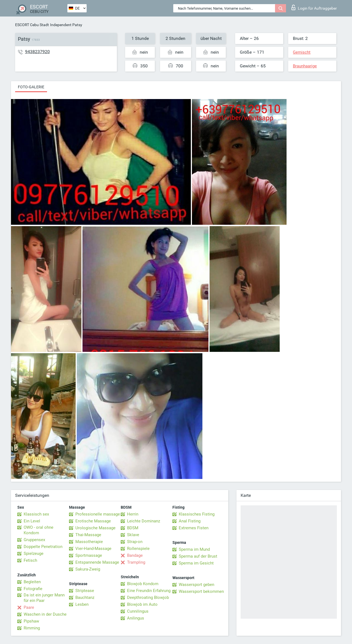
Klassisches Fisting (197, 514)
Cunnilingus (138, 611)
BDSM (133, 528)
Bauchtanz (85, 598)
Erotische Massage (93, 521)
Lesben (82, 604)
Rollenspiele (138, 549)
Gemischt (302, 52)
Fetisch (30, 560)
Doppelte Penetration (43, 547)
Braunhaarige (305, 66)
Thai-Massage (88, 535)
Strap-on (135, 542)
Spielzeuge (34, 553)
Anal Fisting (190, 521)
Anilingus (136, 618)
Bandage (135, 555)
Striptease (85, 591)
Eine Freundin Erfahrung (149, 591)
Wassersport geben (196, 585)
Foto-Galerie (31, 87)
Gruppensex (34, 540)
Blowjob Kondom (143, 584)
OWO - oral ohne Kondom (38, 530)
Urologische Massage (95, 528)
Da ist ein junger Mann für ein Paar (44, 598)
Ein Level (32, 521)
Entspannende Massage (97, 562)
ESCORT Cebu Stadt (32, 25)
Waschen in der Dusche (45, 614)
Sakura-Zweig (88, 569)
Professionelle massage (98, 514)
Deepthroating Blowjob (148, 598)
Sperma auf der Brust (198, 556)
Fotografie (33, 589)
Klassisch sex (36, 514)
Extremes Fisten (194, 528)
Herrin (133, 514)
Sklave (133, 535)
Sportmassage (89, 555)
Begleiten (32, 582)
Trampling (136, 562)
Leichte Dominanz (144, 521)
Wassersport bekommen (201, 591)
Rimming (32, 628)
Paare (29, 607)
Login (314, 7)
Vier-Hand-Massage (93, 549)
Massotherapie (89, 542)
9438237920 (37, 52)
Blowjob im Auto (142, 604)
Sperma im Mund (194, 549)
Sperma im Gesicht (196, 563)
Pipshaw (31, 621)
